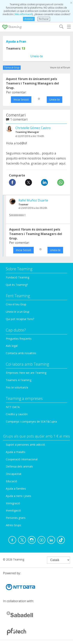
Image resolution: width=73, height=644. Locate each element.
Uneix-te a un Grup (18, 312)
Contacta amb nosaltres (21, 353)
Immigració (13, 503)
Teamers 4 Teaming (19, 380)
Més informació (23, 14)
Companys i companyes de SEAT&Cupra (31, 421)
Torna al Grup (12, 68)
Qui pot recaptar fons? (20, 319)
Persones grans (16, 518)
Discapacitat (14, 474)
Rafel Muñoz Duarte (33, 200)
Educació (11, 481)
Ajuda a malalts (16, 452)
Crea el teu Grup (16, 304)
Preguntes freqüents (19, 339)
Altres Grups (14, 525)
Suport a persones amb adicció (25, 445)
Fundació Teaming (18, 277)
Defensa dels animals (19, 466)
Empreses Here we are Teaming (26, 373)
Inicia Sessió (21, 99)
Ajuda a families (16, 489)
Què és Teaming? (17, 285)
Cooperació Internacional (22, 459)
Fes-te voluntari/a (17, 387)
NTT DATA (13, 407)
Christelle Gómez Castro (33, 128)
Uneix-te (37, 56)
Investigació (13, 510)
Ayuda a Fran (16, 41)
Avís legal (12, 346)
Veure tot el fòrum (60, 68)
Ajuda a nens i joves (18, 496)
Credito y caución (17, 414)
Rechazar (44, 19)
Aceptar (29, 19)
